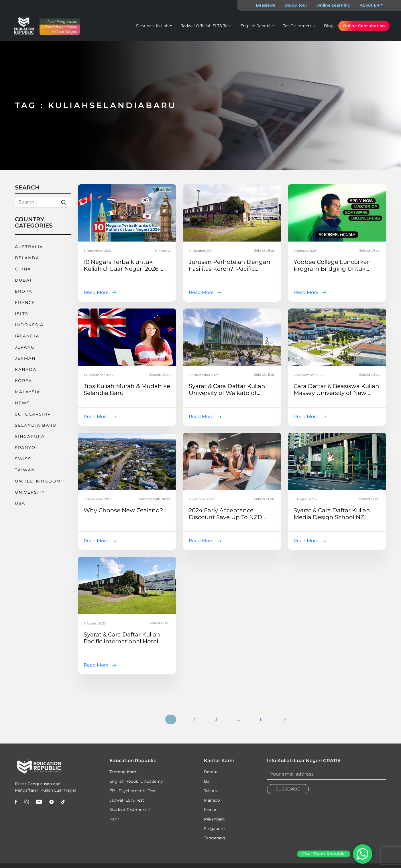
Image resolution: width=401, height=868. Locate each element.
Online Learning (334, 5)
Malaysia (27, 392)
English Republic (257, 26)
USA (20, 503)
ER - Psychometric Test (133, 791)
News (22, 403)
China (23, 269)
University (30, 492)
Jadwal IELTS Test (127, 800)
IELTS (22, 314)
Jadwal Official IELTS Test (206, 26)
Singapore (214, 829)
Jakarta (211, 791)
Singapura (30, 436)
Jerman (25, 358)
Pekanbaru (215, 819)
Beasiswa (266, 5)
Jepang (25, 347)
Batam (211, 772)
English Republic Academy (136, 781)
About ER (369, 5)
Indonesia (29, 325)
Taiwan (25, 470)
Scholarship (33, 414)
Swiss (23, 459)
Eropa (23, 291)
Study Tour (296, 5)
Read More (96, 292)
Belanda (27, 258)
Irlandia (27, 336)
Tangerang (215, 838)
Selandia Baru (36, 425)
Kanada (26, 369)
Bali (208, 781)
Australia (29, 247)
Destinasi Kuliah (152, 26)
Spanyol (27, 448)
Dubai (23, 280)
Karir (114, 819)
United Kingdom (38, 481)
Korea (23, 381)
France (25, 302)
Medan (211, 810)
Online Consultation (364, 26)
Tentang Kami (123, 772)
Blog (329, 26)
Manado (212, 800)
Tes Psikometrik (299, 26)
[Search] (43, 202)
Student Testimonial (130, 810)
